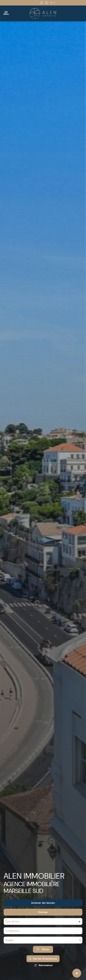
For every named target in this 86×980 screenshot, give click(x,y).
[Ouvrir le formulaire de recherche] (43, 949)
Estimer (43, 912)
